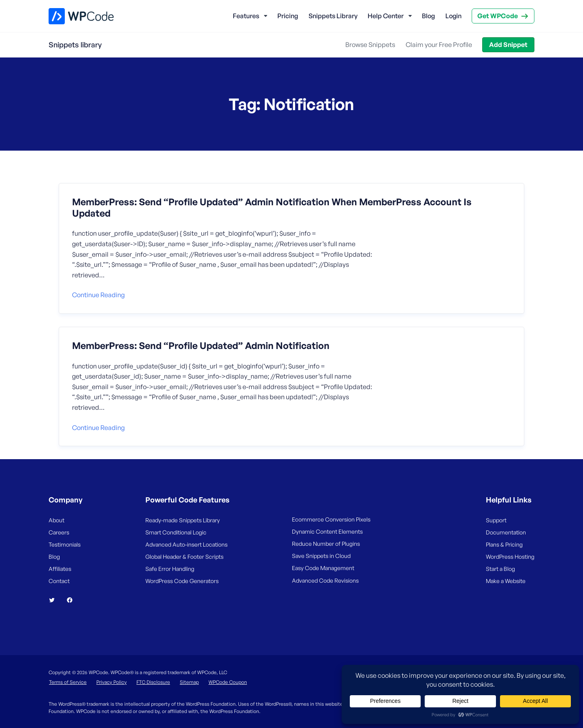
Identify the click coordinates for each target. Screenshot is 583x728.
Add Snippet (508, 45)
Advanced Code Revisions (325, 580)
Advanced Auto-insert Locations (186, 544)
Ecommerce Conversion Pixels (331, 519)
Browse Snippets (370, 45)
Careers (59, 532)
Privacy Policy (112, 682)
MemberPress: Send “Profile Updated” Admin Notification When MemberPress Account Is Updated (272, 208)
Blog (428, 16)
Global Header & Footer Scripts (184, 557)
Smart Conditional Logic (176, 532)
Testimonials (65, 544)
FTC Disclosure (153, 682)
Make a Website (506, 581)
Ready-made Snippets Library (183, 520)
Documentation (506, 532)
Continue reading (98, 295)
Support (496, 520)
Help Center (386, 16)
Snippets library (75, 45)
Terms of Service (68, 682)
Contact (59, 581)
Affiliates (60, 569)
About (56, 520)
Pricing (288, 16)
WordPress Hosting (510, 557)
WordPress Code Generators (182, 581)
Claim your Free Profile (439, 45)
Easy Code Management (323, 568)
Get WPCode (498, 16)
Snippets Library (333, 16)
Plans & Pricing (504, 544)
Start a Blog (500, 569)
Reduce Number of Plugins (326, 544)
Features (246, 16)
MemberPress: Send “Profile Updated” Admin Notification (201, 346)
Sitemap (189, 682)
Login (453, 16)
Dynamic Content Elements (327, 531)
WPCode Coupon (228, 682)
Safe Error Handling (170, 569)
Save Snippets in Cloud (321, 556)
